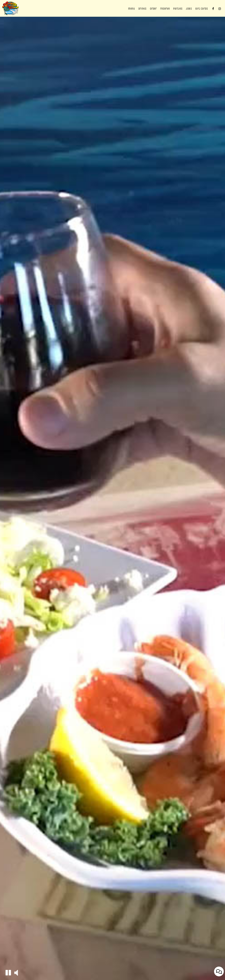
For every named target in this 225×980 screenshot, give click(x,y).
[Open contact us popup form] (219, 971)
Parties (178, 9)
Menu (131, 9)
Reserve (165, 9)
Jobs (189, 9)
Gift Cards (202, 9)
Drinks (142, 9)
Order (153, 9)
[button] (8, 973)
